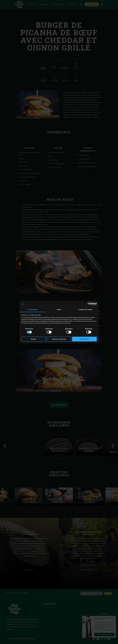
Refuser (34, 339)
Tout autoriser (84, 339)
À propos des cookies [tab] (85, 310)
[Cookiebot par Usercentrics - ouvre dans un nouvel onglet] (89, 304)
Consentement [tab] (33, 310)
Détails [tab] (59, 310)
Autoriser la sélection (59, 339)
